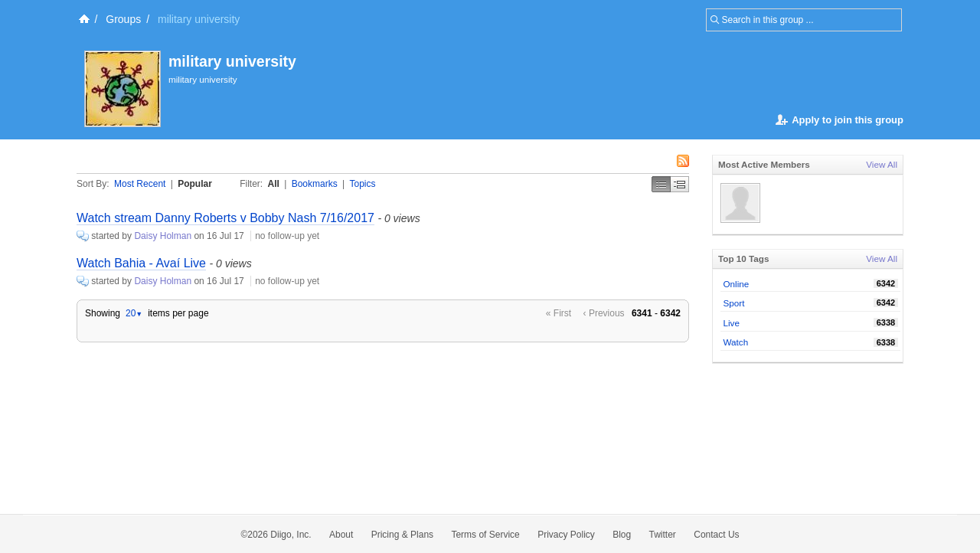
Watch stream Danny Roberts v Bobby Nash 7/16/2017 (225, 218)
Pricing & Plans (402, 535)
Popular (195, 184)
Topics (363, 184)
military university (232, 61)
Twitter (663, 535)
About (341, 535)
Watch (736, 342)
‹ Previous (604, 313)
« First (559, 313)
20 (134, 313)
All (274, 184)
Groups (123, 19)
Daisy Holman (163, 236)
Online (737, 284)
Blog (622, 535)
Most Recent (140, 184)
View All (882, 164)
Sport (734, 303)
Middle (680, 184)
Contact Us (716, 535)
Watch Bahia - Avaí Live (141, 263)
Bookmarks (315, 184)
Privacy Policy (566, 535)
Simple (661, 184)
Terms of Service (485, 535)
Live (732, 323)
